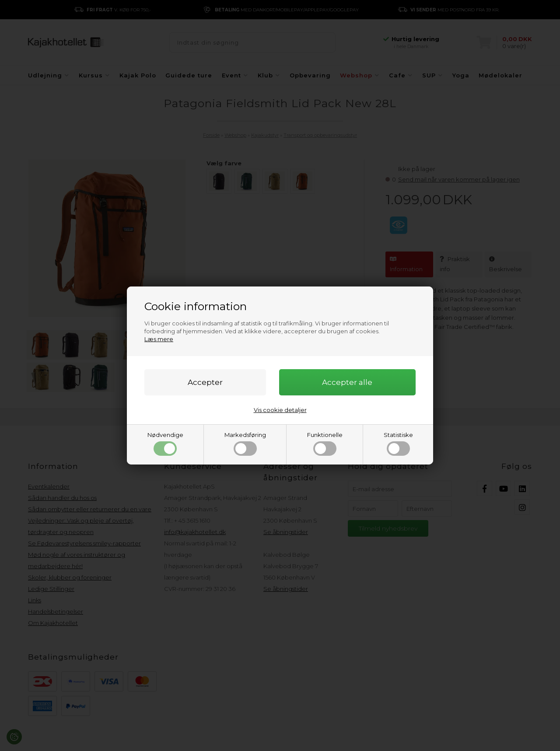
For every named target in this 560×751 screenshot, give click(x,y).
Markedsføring (245, 444)
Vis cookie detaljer (280, 410)
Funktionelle (325, 444)
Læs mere (159, 339)
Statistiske (398, 444)
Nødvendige (165, 444)
